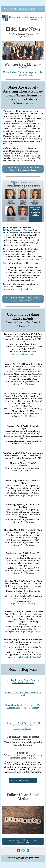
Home (6, 72)
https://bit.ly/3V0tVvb (31, 495)
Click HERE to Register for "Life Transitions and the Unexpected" (23, 299)
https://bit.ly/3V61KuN (31, 657)
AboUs (16, 72)
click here (27, 858)
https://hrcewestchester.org (23, 603)
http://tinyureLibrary (19, 289)
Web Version (30, 10)
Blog (31, 75)
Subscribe (22, 10)
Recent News (20, 75)
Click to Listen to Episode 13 (23, 781)
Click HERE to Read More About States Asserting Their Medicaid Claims (23, 169)
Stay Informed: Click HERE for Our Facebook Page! (23, 841)
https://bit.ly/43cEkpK (31, 631)
